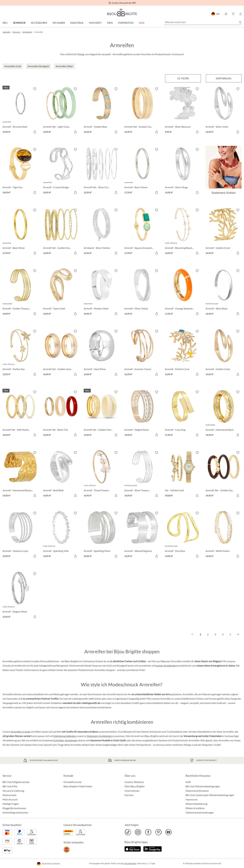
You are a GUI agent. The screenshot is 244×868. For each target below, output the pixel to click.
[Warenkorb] (240, 14)
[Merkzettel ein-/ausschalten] (35, 89)
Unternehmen (132, 791)
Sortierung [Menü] (224, 78)
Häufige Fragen (11, 804)
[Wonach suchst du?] (203, 22)
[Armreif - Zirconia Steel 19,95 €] (20, 111)
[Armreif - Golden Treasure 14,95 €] (20, 293)
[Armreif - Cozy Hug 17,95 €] (183, 414)
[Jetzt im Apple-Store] (133, 848)
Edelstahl (77, 23)
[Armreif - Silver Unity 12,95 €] (224, 111)
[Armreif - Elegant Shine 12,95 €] (20, 596)
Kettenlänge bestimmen (15, 812)
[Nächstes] (238, 634)
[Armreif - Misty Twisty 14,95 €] (142, 293)
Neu (5, 23)
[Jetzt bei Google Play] (152, 848)
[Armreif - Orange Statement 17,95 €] (183, 293)
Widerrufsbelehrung (196, 804)
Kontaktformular (73, 782)
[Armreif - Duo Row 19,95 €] (183, 535)
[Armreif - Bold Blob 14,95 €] (61, 475)
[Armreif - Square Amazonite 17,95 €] (142, 232)
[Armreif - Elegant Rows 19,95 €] (142, 414)
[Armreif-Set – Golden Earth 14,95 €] (224, 475)
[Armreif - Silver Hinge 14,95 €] (183, 171)
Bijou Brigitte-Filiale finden (78, 786)
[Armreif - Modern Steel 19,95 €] (102, 293)
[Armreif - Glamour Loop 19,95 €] (20, 535)
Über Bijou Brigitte (135, 786)
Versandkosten (130, 863)
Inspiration (126, 23)
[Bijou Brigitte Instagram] (138, 832)
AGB (188, 782)
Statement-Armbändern (100, 736)
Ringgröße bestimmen (14, 808)
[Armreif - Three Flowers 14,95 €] (102, 475)
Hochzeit (95, 23)
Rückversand (9, 795)
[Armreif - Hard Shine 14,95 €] (102, 353)
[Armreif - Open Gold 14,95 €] (61, 293)
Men (110, 23)
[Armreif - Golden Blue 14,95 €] (102, 111)
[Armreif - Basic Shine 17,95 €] (20, 232)
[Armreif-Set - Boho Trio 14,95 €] (61, 414)
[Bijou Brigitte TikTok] (128, 832)
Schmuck (19, 23)
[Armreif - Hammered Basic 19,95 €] (224, 414)
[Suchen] (240, 22)
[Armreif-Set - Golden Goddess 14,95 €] (61, 353)
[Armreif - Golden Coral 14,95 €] (224, 232)
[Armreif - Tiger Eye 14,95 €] (20, 171)
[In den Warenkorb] (35, 132)
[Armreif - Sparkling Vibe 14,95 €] (61, 535)
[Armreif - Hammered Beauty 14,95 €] (20, 475)
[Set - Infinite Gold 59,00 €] (183, 475)
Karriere (129, 795)
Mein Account (10, 799)
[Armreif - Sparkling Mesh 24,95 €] (102, 535)
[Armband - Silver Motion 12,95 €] (102, 232)
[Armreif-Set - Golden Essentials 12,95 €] (61, 232)
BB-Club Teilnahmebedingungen (203, 786)
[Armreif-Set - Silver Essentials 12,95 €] (102, 171)
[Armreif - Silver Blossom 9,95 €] (183, 111)
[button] (226, 14)
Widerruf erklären (195, 808)
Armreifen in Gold (20, 732)
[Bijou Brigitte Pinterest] (158, 832)
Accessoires (39, 23)
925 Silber (59, 23)
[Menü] (183, 78)
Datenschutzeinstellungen (200, 813)
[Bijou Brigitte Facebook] (148, 832)
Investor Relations (134, 782)
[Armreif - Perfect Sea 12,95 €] (20, 353)
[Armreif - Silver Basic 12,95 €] (224, 293)
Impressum (191, 799)
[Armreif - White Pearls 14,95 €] (224, 535)
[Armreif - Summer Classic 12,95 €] (142, 353)
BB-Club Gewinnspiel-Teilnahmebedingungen (210, 795)
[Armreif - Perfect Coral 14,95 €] (183, 353)
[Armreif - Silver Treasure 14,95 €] (142, 475)
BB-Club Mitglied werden (16, 782)
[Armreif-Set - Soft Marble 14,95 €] (20, 414)
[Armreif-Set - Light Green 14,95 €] (61, 111)
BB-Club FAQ (10, 786)
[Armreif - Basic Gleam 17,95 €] (142, 171)
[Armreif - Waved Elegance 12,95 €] (142, 535)
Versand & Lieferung (13, 791)
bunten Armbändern (166, 666)
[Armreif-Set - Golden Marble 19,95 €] (102, 414)
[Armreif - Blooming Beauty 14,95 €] (183, 232)
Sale (142, 23)
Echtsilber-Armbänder (65, 740)
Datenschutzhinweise (197, 791)
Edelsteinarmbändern (65, 736)
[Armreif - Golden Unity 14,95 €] (224, 353)
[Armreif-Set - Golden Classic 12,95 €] (142, 111)
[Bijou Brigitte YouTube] (168, 832)
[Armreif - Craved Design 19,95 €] (61, 171)
